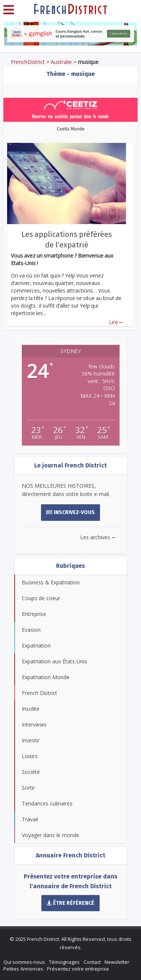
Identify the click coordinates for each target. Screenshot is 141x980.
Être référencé (71, 903)
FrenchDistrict (28, 62)
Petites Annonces (23, 969)
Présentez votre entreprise (78, 969)
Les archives (98, 537)
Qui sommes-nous (24, 962)
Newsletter (117, 962)
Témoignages (64, 962)
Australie (61, 62)
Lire (116, 322)
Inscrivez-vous (70, 512)
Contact (92, 962)
